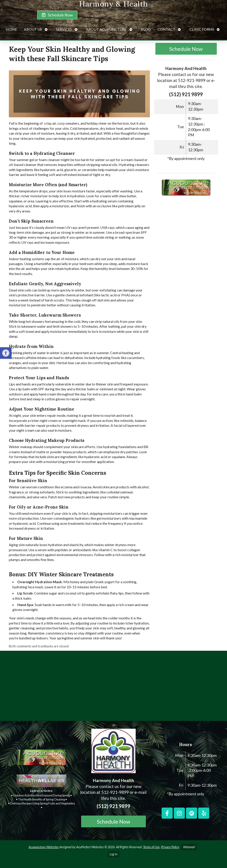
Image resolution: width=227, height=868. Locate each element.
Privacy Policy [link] (170, 847)
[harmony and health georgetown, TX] (113, 688)
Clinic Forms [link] (202, 29)
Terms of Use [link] (151, 847)
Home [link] (11, 29)
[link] (6, 353)
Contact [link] (166, 29)
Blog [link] (146, 29)
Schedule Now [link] (186, 49)
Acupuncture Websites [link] (44, 847)
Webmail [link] (189, 847)
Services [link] (64, 29)
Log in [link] (113, 854)
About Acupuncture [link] (106, 29)
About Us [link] (33, 29)
